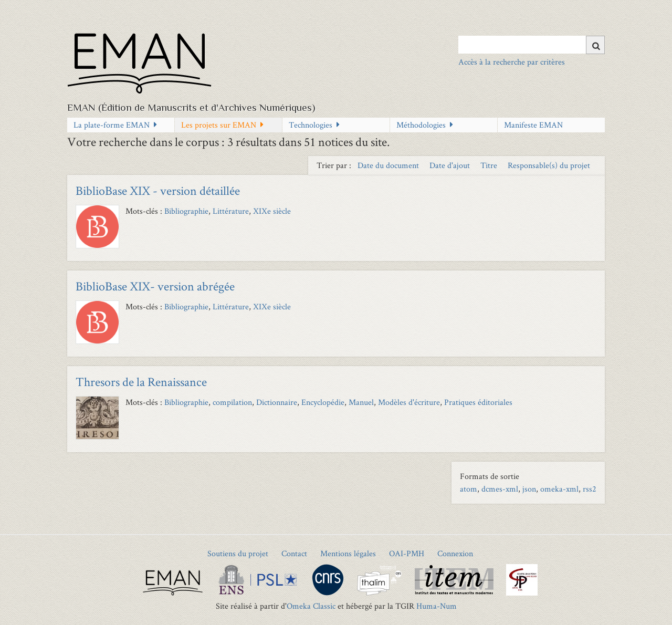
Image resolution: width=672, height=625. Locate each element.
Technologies (311, 125)
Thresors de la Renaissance (141, 382)
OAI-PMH (407, 553)
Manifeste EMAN (533, 125)
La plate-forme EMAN (112, 125)
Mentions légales (348, 553)
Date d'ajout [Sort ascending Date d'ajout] (451, 165)
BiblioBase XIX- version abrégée (155, 286)
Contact (294, 553)
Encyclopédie (323, 402)
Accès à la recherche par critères (512, 62)
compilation (232, 402)
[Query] (532, 45)
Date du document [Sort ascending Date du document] (389, 165)
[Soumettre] (595, 45)
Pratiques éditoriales (478, 402)
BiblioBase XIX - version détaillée (158, 190)
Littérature (231, 211)
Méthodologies (421, 125)
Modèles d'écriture (409, 402)
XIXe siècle (272, 211)
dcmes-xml (500, 489)
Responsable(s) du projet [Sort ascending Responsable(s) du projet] (549, 165)
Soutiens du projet (238, 553)
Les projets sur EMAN (219, 125)
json (529, 489)
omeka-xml (559, 489)
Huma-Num (437, 606)
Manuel (361, 402)
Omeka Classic (311, 606)
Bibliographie (186, 211)
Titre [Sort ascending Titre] (490, 165)
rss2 (590, 489)
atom (469, 489)
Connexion (455, 553)
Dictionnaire (277, 402)
